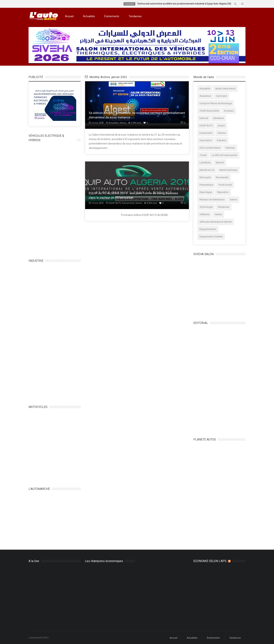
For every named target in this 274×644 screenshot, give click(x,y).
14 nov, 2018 (96, 123)
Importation (206, 140)
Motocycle (205, 177)
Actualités (89, 16)
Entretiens (218, 118)
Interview (230, 148)
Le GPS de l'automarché (224, 155)
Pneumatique (206, 185)
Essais (221, 126)
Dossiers (229, 111)
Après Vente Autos (225, 89)
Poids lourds (225, 185)
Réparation (223, 192)
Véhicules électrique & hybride (216, 222)
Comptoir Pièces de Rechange (216, 103)
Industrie (222, 140)
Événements (112, 16)
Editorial (204, 118)
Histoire (222, 133)
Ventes (218, 214)
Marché (220, 163)
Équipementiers (208, 229)
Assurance (205, 96)
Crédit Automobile (209, 111)
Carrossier (221, 96)
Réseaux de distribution (212, 200)
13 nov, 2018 (96, 203)
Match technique (228, 170)
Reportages (206, 192)
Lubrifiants (205, 163)
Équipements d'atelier (211, 237)
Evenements (128, 203)
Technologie (206, 207)
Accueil (69, 16)
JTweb (203, 155)
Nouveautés (222, 177)
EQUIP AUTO (115, 203)
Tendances (135, 16)
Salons (123, 123)
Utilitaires (204, 214)
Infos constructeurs (210, 148)
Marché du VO (207, 170)
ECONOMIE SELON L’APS (210, 561)
